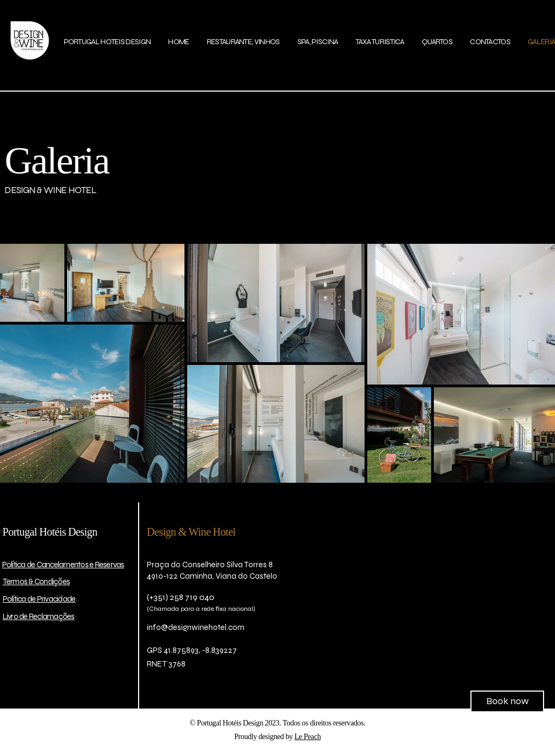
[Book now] (507, 701)
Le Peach (307, 737)
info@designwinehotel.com (196, 627)
